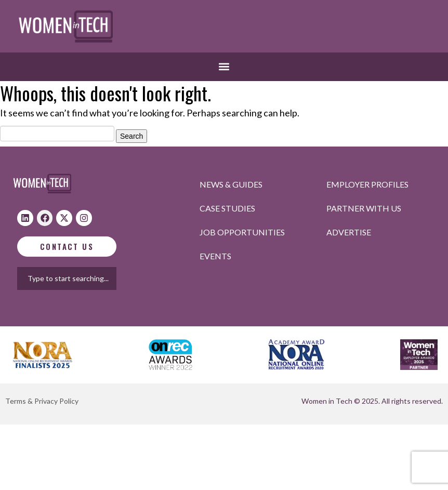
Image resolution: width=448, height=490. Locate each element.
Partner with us (364, 208)
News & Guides (231, 184)
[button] (224, 67)
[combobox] (76, 279)
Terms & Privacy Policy (42, 401)
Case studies (227, 208)
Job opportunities (242, 232)
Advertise (349, 232)
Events (215, 256)
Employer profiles (367, 184)
